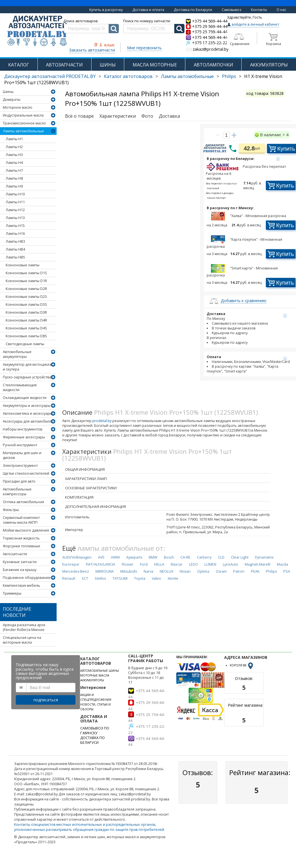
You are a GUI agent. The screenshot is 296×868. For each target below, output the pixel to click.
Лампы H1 (14, 139)
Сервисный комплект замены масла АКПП (21, 520)
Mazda (282, 564)
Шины (8, 92)
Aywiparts (134, 557)
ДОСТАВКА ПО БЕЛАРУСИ (93, 740)
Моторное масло (18, 107)
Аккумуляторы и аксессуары (27, 406)
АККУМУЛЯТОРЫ (269, 65)
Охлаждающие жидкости (25, 398)
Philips (229, 76)
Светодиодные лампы (25, 344)
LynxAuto (231, 564)
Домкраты (12, 100)
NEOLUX (166, 571)
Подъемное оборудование (27, 578)
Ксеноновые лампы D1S (26, 273)
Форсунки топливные (22, 546)
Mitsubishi (129, 571)
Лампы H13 (15, 218)
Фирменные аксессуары (24, 437)
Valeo (156, 578)
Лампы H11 (15, 202)
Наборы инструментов (23, 429)
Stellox (100, 578)
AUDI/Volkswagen (77, 557)
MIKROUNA (105, 571)
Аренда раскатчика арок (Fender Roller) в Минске (24, 627)
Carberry (204, 557)
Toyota (140, 578)
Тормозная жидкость (21, 538)
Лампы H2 (14, 147)
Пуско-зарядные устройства (27, 377)
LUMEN (210, 564)
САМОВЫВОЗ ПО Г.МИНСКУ (95, 731)
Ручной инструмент (20, 445)
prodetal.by (102, 421)
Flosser (128, 564)
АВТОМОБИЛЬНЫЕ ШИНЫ (100, 671)
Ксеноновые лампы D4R (26, 320)
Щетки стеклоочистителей (26, 473)
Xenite (173, 578)
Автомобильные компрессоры (17, 492)
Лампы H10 (15, 194)
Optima (203, 571)
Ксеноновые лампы (23, 265)
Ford (144, 564)
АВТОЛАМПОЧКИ (213, 65)
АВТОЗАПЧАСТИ (64, 65)
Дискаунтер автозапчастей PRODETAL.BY (50, 76)
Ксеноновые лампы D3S (26, 304)
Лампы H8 (14, 178)
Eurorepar (71, 564)
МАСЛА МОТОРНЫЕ (155, 65)
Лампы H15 (15, 226)
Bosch (169, 557)
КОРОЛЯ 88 (242, 665)
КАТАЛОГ (19, 65)
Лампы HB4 (15, 249)
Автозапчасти (15, 554)
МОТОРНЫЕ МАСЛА (95, 675)
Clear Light (240, 557)
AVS (101, 557)
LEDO (193, 564)
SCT (85, 578)
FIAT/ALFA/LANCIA (101, 564)
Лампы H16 (15, 234)
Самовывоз (232, 10)
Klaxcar (177, 564)
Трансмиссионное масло (24, 123)
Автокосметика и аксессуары (28, 413)
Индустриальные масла (23, 115)
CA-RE (185, 557)
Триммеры (12, 593)
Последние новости (17, 612)
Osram (221, 571)
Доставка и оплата (148, 10)
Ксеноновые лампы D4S (26, 328)
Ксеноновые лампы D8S (26, 336)
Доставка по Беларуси (193, 10)
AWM (115, 557)
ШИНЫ (108, 65)
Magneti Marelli (258, 564)
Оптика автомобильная (23, 502)
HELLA (159, 564)
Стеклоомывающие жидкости (20, 387)
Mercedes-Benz (76, 571)
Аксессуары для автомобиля (27, 421)
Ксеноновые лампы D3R (26, 312)
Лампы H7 (14, 170)
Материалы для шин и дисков (22, 455)
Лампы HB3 (15, 241)
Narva (148, 571)
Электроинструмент (20, 466)
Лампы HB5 (15, 257)
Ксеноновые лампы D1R (26, 281)
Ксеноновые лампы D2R (26, 289)
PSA (287, 571)
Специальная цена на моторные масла (22, 640)
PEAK (255, 571)
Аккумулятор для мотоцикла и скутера (27, 367)
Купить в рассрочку (106, 10)
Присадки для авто (19, 481)
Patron (239, 571)
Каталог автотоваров (128, 76)
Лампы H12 (15, 210)
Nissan (185, 571)
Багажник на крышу (20, 570)
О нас (281, 10)
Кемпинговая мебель (22, 585)
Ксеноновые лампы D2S (26, 297)
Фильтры (11, 510)
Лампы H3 (14, 155)
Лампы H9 (14, 186)
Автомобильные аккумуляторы (17, 354)
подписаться (46, 700)
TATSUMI (120, 578)
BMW (153, 557)
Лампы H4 (14, 163)
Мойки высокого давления (26, 530)
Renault (69, 578)
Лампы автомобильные (187, 76)
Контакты (259, 10)
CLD (221, 557)
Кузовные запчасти (20, 562)
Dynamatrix (264, 557)
